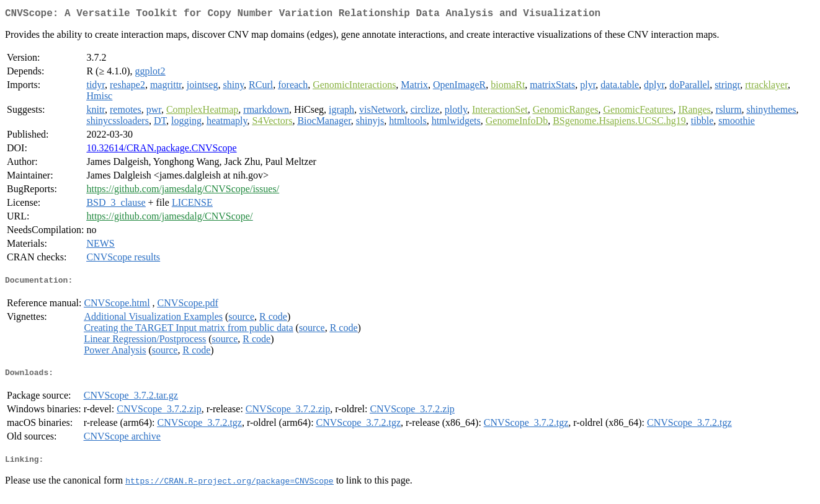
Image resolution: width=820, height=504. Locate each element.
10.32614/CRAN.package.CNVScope (161, 150)
